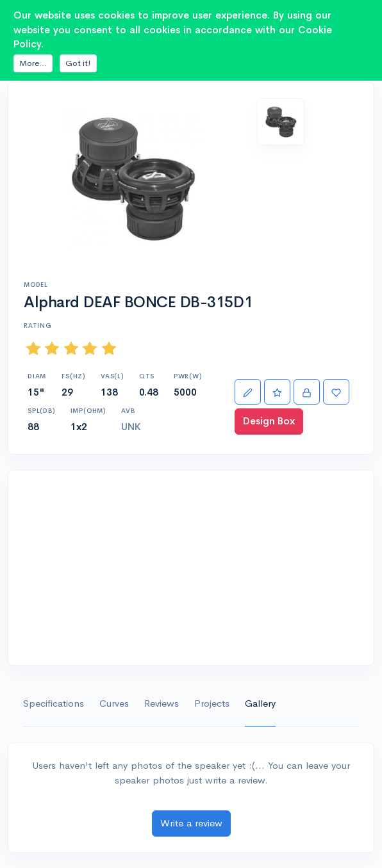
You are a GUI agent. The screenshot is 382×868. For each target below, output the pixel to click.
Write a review (191, 823)
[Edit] (248, 392)
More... (33, 63)
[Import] (307, 392)
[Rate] (277, 392)
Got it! (78, 63)
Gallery (260, 703)
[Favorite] (336, 392)
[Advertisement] (191, 568)
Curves (114, 703)
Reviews (162, 703)
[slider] (71, 348)
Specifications (54, 703)
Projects (212, 703)
